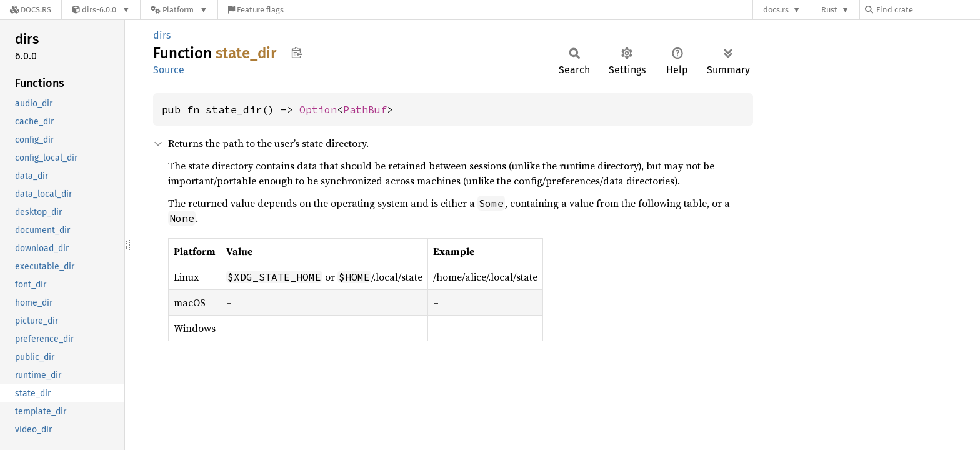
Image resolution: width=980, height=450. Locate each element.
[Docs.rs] (31, 10)
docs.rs (776, 10)
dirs (162, 35)
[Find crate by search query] (927, 10)
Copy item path (297, 52)
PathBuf (365, 109)
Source (169, 70)
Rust (829, 10)
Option (318, 109)
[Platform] (179, 10)
